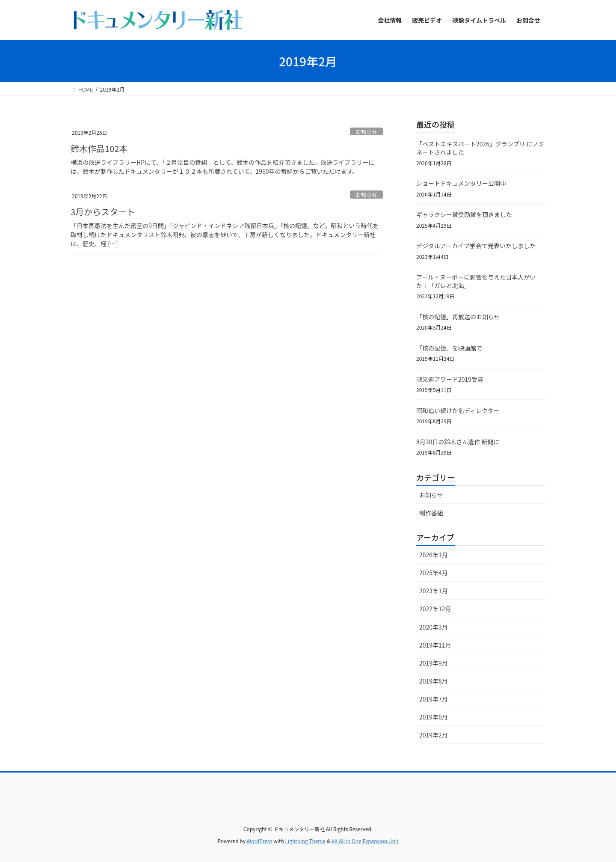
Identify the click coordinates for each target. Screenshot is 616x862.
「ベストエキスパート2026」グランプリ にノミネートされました (480, 148)
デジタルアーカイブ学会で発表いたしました (476, 246)
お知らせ (366, 132)
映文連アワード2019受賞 (450, 379)
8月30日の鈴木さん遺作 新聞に (458, 442)
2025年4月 (434, 573)
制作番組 (431, 513)
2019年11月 (435, 645)
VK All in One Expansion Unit (365, 841)
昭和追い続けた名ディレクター (458, 410)
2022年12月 (435, 609)
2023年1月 (434, 591)
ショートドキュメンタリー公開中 (461, 183)
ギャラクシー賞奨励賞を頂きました (464, 214)
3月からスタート (103, 212)
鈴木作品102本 (99, 148)
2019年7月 (434, 699)
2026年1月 (434, 555)
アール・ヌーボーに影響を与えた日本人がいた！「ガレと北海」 (476, 281)
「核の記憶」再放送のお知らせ (458, 317)
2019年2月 (434, 735)
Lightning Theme (305, 841)
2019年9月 (434, 663)
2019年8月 (434, 681)
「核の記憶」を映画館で (449, 348)
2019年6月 (434, 717)
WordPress (260, 841)
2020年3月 (434, 627)
